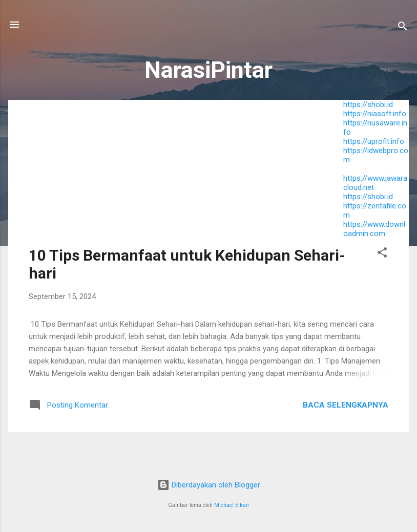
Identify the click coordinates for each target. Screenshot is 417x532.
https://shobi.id (368, 104)
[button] (382, 254)
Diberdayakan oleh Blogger (209, 485)
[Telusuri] (403, 28)
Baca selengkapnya (346, 405)
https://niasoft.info (375, 114)
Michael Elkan (232, 505)
